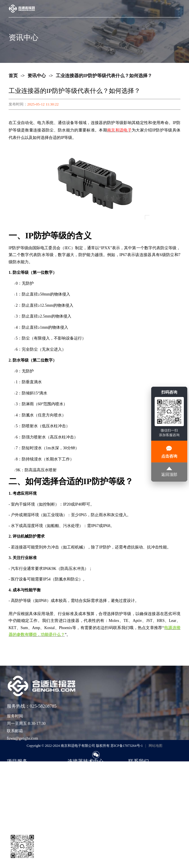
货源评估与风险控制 (25, 814)
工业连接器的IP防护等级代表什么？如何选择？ (104, 76)
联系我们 (136, 772)
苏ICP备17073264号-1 (127, 746)
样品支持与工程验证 (25, 797)
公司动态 (76, 797)
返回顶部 (169, 472)
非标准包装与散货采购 (27, 806)
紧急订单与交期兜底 (25, 780)
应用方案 (76, 789)
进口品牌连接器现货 (25, 772)
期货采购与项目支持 (25, 789)
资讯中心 (37, 76)
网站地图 (155, 746)
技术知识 (76, 780)
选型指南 (76, 772)
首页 (13, 76)
